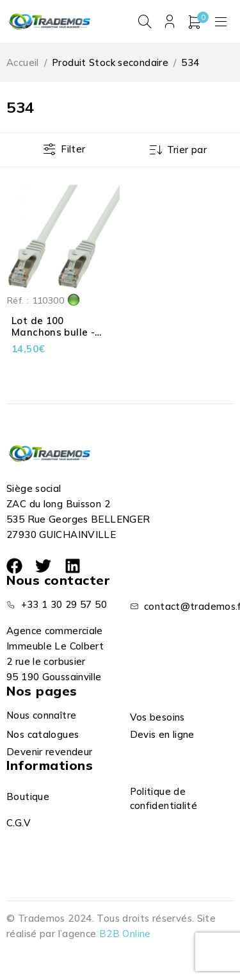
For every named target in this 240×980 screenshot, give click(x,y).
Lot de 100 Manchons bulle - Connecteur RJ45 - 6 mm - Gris (60, 338)
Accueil (23, 62)
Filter (73, 149)
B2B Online (125, 934)
